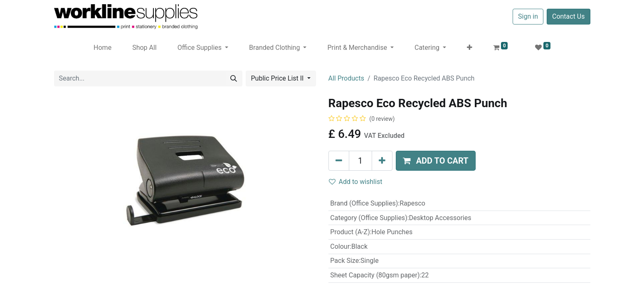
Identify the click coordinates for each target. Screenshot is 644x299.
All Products (346, 78)
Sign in (528, 16)
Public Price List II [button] (278, 78)
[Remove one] (339, 161)
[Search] (234, 78)
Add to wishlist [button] (356, 182)
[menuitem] (102, 48)
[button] (470, 48)
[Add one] (382, 161)
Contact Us (569, 16)
